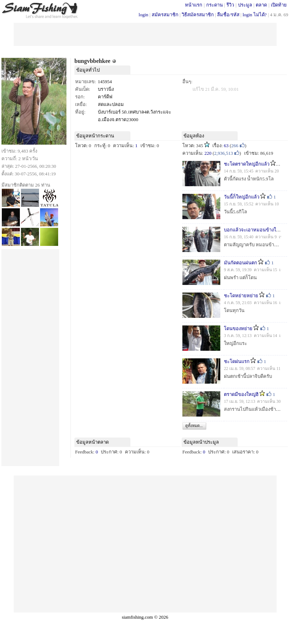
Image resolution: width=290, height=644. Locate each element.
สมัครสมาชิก (165, 15)
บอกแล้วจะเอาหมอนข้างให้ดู (253, 230)
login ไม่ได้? (255, 15)
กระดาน (215, 5)
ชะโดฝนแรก (237, 361)
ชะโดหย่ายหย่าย (241, 296)
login (144, 15)
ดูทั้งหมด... (194, 426)
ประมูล (245, 5)
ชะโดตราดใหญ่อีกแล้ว (247, 164)
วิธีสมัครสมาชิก (198, 15)
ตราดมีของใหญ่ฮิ (241, 394)
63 (226, 146)
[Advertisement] (145, 34)
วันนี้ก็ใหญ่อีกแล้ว (242, 197)
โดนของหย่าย (238, 329)
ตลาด (261, 5)
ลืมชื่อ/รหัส (228, 15)
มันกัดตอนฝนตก (241, 263)
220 (208, 153)
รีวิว (230, 5)
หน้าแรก (194, 5)
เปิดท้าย (279, 5)
